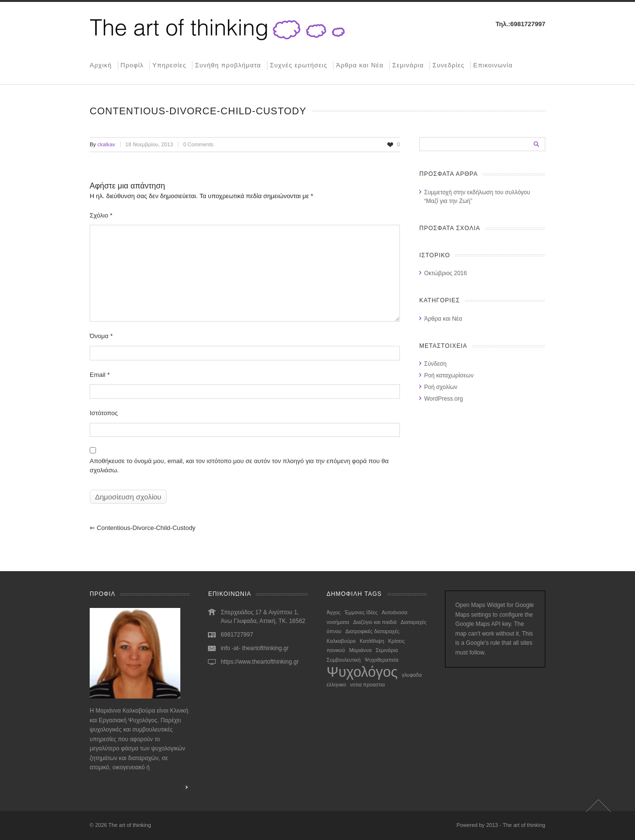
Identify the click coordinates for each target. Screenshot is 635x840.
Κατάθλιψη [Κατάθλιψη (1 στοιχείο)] (372, 641)
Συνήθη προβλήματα (228, 65)
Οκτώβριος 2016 (445, 273)
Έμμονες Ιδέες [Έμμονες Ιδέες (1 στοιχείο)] (361, 612)
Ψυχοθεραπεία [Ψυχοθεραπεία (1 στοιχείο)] (381, 660)
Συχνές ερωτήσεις (299, 65)
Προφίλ (132, 65)
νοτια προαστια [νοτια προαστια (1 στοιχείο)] (367, 684)
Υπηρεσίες (169, 65)
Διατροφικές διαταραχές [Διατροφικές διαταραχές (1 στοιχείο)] (372, 631)
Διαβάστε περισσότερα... (148, 787)
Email (100, 375)
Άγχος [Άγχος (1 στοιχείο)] (334, 612)
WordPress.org (444, 399)
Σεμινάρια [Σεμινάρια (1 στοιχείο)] (387, 650)
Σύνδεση (435, 364)
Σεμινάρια (408, 65)
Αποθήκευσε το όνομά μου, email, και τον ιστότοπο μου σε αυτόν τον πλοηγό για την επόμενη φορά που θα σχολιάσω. (239, 466)
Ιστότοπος (104, 413)
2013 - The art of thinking (516, 825)
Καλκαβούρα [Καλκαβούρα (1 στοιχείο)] (341, 641)
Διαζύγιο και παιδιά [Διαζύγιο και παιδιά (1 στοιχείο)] (375, 622)
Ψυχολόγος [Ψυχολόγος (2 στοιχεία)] (362, 672)
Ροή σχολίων (441, 387)
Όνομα (101, 336)
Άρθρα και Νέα (360, 65)
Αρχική (101, 65)
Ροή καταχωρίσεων (449, 375)
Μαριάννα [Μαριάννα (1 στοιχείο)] (360, 650)
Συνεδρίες (448, 65)
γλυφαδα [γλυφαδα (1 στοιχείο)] (412, 675)
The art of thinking (130, 825)
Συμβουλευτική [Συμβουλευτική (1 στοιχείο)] (344, 660)
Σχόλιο (101, 215)
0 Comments (198, 144)
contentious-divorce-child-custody (143, 528)
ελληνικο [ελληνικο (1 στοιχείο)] (336, 684)
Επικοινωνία (493, 65)
